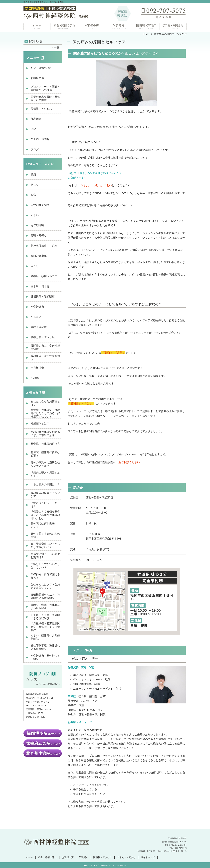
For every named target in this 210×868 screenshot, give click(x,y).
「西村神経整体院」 (105, 865)
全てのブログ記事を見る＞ (48, 684)
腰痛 (33, 174)
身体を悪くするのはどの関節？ (45, 535)
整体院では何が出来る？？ (43, 525)
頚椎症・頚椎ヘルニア (44, 276)
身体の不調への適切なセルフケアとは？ (45, 464)
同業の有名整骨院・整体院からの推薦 (45, 98)
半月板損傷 (37, 368)
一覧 (57, 47)
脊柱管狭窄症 (39, 327)
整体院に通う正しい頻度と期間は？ (45, 556)
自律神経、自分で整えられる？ (45, 576)
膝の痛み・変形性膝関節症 (45, 358)
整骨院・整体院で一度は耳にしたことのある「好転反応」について (45, 413)
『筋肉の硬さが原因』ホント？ (45, 474)
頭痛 (33, 195)
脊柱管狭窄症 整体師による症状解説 (45, 647)
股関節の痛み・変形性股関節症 (45, 347)
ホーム (37, 26)
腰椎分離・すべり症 (43, 337)
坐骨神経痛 (37, 307)
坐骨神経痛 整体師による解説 (45, 657)
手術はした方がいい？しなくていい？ (45, 566)
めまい (35, 215)
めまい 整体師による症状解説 (45, 637)
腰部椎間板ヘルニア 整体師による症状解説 (45, 596)
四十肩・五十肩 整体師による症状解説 (45, 617)
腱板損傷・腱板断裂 (43, 297)
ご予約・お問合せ (173, 26)
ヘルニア (36, 317)
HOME (146, 34)
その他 (35, 378)
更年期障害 (37, 225)
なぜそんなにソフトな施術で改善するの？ (45, 586)
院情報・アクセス (146, 26)
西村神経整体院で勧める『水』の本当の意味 (45, 434)
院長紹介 (119, 26)
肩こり (35, 185)
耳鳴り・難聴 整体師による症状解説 (45, 606)
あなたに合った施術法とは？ (45, 403)
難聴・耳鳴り (39, 236)
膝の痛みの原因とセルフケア (45, 495)
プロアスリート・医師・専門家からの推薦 (45, 88)
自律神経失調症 (40, 205)
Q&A (33, 129)
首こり (35, 266)
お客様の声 (92, 26)
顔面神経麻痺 (39, 256)
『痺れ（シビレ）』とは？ (44, 505)
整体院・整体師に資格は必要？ (45, 454)
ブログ (35, 149)
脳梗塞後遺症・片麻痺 (44, 246)
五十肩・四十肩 (40, 286)
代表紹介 (36, 119)
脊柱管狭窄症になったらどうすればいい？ (45, 545)
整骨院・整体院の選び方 (45, 444)
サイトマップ (148, 857)
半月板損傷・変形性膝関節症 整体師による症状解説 (45, 627)
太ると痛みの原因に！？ (45, 484)
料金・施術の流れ (64, 26)
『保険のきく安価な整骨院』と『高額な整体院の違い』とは (45, 515)
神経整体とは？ (40, 423)
